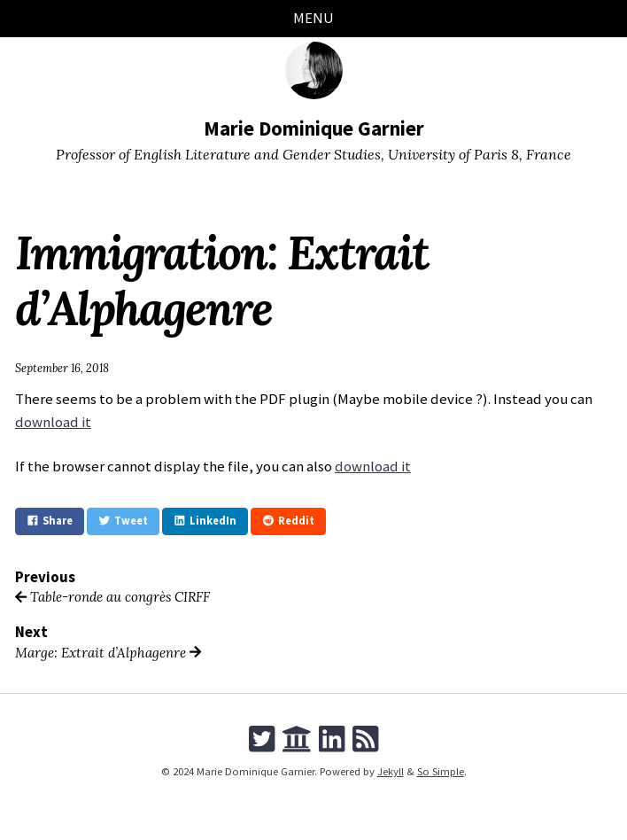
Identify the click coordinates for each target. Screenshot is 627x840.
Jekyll (391, 771)
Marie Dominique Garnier (314, 128)
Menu (313, 18)
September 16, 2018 (62, 368)
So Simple (441, 771)
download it (53, 422)
